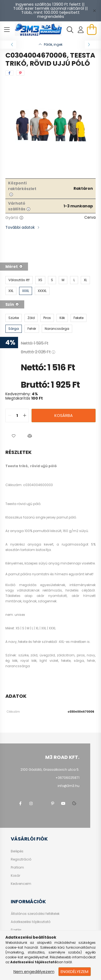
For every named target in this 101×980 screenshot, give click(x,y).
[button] (13, 436)
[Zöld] (31, 318)
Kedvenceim (21, 884)
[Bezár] (94, 11)
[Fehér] (32, 329)
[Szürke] (14, 318)
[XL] (85, 280)
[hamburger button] (7, 30)
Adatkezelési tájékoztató (31, 922)
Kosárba (64, 415)
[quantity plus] (25, 416)
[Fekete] (79, 318)
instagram (31, 803)
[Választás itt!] (19, 280)
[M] (63, 280)
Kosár (15, 876)
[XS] (40, 280)
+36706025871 (67, 778)
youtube (63, 803)
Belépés (17, 851)
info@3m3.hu (69, 786)
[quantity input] (17, 416)
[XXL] (11, 291)
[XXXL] (26, 291)
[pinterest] (20, 73)
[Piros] (47, 318)
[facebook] (9, 73)
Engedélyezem (74, 971)
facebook (20, 803)
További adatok (20, 227)
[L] (74, 280)
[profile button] (81, 30)
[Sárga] (14, 329)
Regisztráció (21, 859)
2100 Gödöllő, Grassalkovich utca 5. (50, 770)
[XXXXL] (42, 291)
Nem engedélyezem (34, 971)
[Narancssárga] (57, 329)
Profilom (17, 868)
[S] (52, 280)
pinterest (53, 803)
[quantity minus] (10, 416)
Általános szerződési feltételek (35, 914)
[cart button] (92, 29)
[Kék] (62, 318)
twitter (42, 803)
